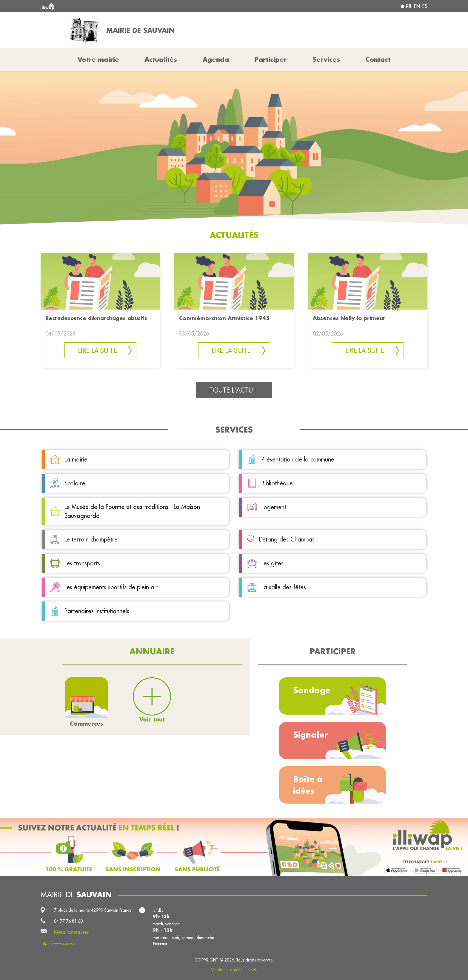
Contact (378, 59)
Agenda (216, 59)
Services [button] (326, 59)
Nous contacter (72, 932)
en (417, 6)
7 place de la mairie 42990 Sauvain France (93, 910)
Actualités (161, 59)
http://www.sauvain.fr (60, 943)
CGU (253, 970)
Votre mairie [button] (98, 59)
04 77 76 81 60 (68, 921)
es (425, 6)
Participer (271, 59)
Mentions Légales (227, 970)
